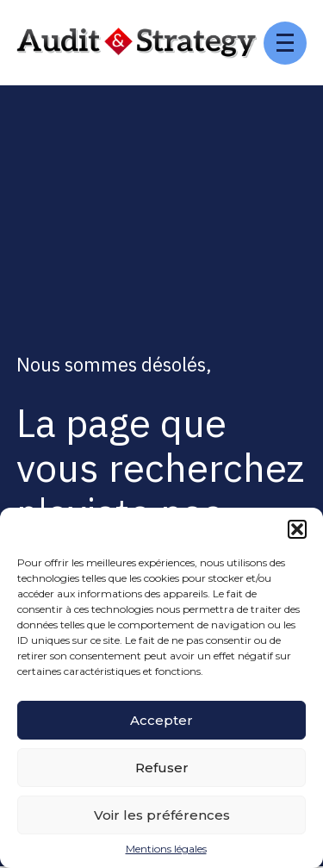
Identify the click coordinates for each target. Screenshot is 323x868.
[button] (297, 529)
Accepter (161, 720)
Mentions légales (166, 849)
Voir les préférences (162, 815)
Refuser (162, 768)
